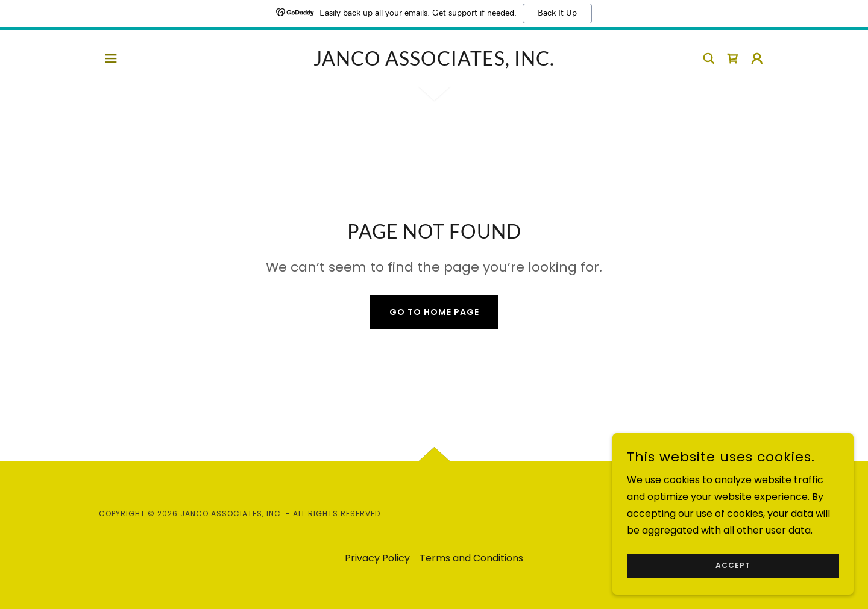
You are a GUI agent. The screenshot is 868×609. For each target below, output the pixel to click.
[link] (434, 62)
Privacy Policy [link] (377, 558)
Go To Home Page (434, 312)
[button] (111, 58)
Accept (733, 565)
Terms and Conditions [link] (471, 558)
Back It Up (557, 13)
